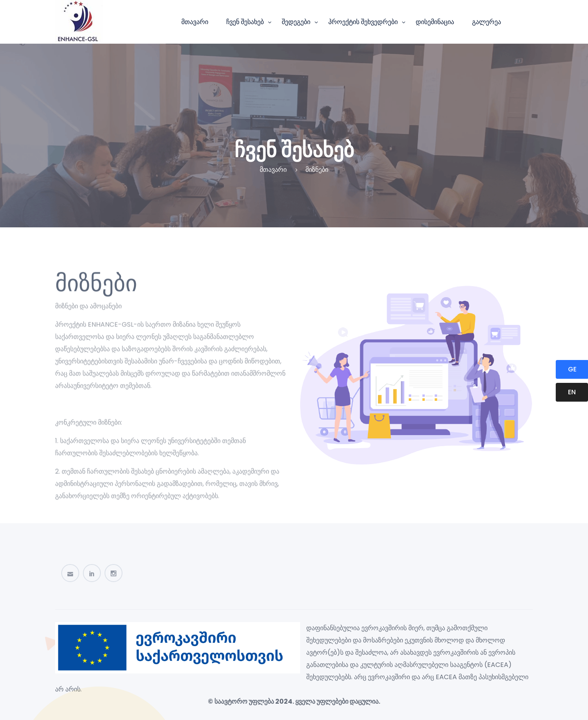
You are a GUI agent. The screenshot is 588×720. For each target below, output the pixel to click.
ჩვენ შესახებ (245, 22)
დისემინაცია (435, 22)
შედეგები (296, 22)
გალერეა (487, 22)
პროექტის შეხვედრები (363, 22)
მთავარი (195, 22)
